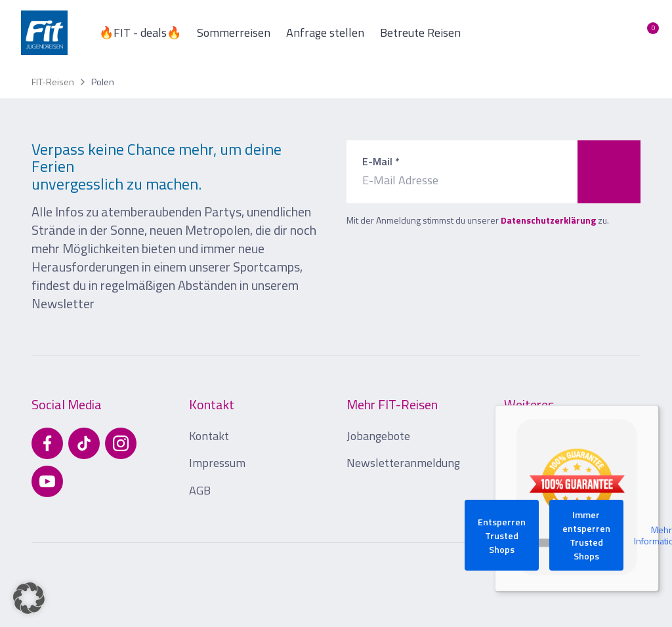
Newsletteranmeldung (403, 463)
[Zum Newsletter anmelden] (609, 172)
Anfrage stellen (325, 32)
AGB (200, 490)
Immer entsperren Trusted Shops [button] (586, 535)
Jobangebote (378, 436)
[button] (29, 598)
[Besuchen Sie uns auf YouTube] (47, 481)
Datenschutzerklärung (548, 220)
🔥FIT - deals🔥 (140, 32)
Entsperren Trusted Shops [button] (502, 536)
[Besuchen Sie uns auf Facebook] (47, 443)
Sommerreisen (234, 32)
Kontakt (209, 436)
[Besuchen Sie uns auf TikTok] (84, 443)
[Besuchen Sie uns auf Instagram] (121, 443)
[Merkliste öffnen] (643, 33)
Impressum (217, 463)
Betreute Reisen (420, 32)
